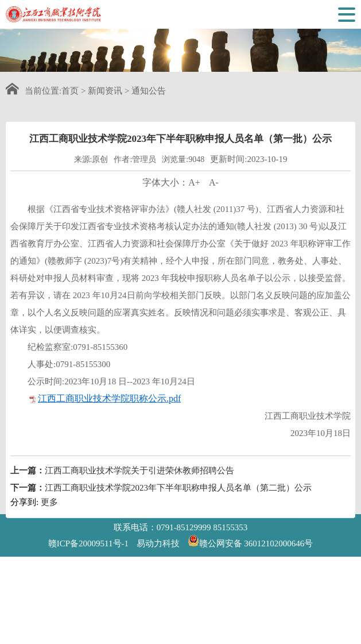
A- (214, 191)
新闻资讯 (105, 91)
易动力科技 (158, 543)
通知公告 (149, 91)
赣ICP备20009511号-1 (88, 543)
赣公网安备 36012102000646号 (251, 541)
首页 (70, 91)
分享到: (24, 511)
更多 (49, 511)
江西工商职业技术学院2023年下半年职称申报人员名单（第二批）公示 (178, 496)
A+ (194, 191)
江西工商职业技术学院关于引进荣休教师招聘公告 (139, 479)
